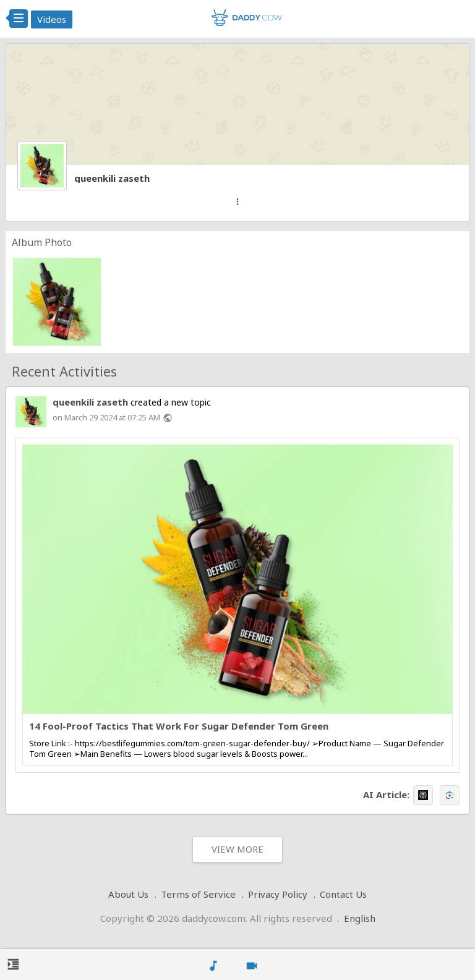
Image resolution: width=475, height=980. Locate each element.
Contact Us (343, 894)
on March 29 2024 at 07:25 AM (106, 417)
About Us (128, 894)
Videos (52, 19)
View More (237, 849)
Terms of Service (198, 894)
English (360, 918)
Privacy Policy (278, 894)
